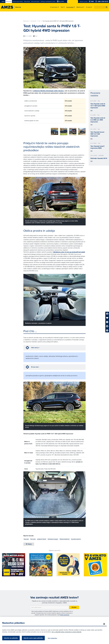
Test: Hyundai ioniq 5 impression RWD (97, 147)
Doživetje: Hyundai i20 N (99, 158)
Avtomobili (34, 21)
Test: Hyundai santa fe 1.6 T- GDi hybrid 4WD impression (98, 106)
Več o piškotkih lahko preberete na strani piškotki (68, 632)
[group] (27, 131)
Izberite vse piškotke (12, 638)
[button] (107, 7)
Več (91, 110)
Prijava (74, 607)
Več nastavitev (54, 638)
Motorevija (27, 21)
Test (40, 21)
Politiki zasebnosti (64, 614)
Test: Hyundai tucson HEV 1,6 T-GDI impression (97, 134)
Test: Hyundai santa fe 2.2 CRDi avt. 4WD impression (98, 120)
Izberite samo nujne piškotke (35, 638)
